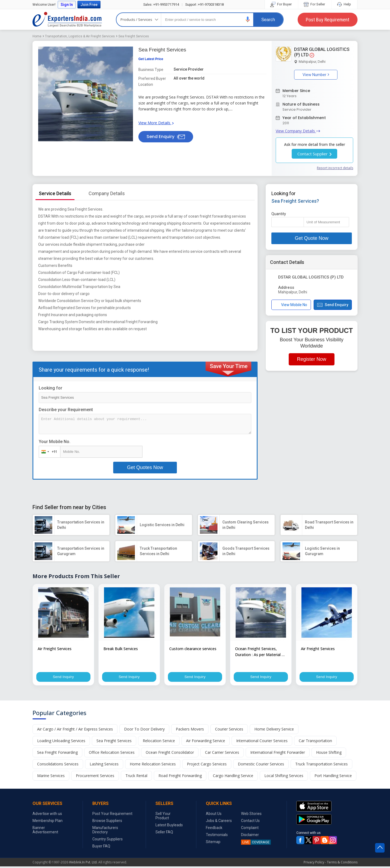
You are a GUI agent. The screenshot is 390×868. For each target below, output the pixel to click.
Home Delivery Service (274, 731)
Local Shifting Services (284, 777)
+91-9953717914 (161, 4)
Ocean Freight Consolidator (170, 754)
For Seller (315, 4)
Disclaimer (250, 836)
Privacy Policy (314, 864)
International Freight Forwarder (278, 754)
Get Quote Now (311, 238)
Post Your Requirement (112, 815)
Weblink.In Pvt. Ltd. (83, 864)
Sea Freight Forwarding (57, 754)
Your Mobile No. (55, 442)
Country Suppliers (108, 841)
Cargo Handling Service (233, 777)
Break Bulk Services (121, 649)
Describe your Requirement (66, 410)
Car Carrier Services (222, 754)
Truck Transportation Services (321, 766)
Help (344, 4)
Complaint (250, 829)
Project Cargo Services (207, 766)
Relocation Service (159, 742)
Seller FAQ (164, 834)
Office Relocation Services (112, 754)
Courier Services (229, 731)
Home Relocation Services (153, 766)
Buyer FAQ (101, 848)
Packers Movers (190, 731)
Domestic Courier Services (261, 766)
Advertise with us (47, 815)
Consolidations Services (58, 766)
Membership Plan (48, 822)
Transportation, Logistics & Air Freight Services (80, 36)
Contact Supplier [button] (314, 154)
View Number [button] (316, 75)
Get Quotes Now (145, 467)
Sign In (67, 5)
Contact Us (250, 822)
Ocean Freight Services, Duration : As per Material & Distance (260, 652)
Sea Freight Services (134, 36)
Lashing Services (104, 766)
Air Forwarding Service (206, 742)
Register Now (311, 359)
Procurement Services (95, 777)
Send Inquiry (63, 677)
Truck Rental (136, 777)
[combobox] (48, 452)
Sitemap (213, 843)
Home (37, 36)
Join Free (89, 5)
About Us (214, 815)
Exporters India (67, 19)
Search (268, 20)
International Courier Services (262, 742)
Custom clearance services (193, 649)
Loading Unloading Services (61, 742)
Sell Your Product (163, 817)
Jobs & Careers (219, 822)
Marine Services (51, 777)
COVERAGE (255, 844)
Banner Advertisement (45, 831)
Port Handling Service (333, 777)
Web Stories (251, 815)
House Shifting (329, 754)
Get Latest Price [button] (151, 59)
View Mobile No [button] (291, 305)
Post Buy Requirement (328, 20)
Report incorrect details (335, 168)
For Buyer (281, 4)
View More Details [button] (156, 123)
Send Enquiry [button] (166, 137)
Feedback (214, 829)
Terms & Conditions (342, 864)
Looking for (51, 388)
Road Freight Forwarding (180, 777)
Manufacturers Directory (105, 831)
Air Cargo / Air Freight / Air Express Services (75, 731)
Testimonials (217, 836)
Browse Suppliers (107, 822)
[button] (248, 19)
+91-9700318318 (204, 4)
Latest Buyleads (169, 827)
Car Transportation (315, 742)
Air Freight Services (55, 649)
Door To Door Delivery (144, 731)
